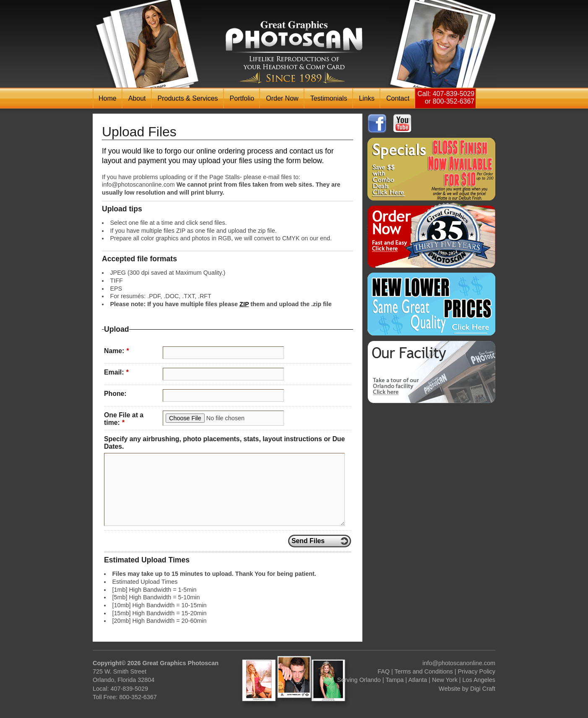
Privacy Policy (476, 671)
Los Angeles (479, 680)
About (137, 98)
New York (445, 680)
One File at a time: (124, 419)
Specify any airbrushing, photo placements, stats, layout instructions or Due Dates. (224, 443)
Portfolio (242, 98)
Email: (116, 372)
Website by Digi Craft (467, 689)
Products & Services (188, 98)
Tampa (394, 680)
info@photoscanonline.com (459, 663)
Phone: (115, 394)
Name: (116, 351)
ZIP (244, 304)
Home (108, 98)
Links (367, 98)
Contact (398, 98)
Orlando (370, 680)
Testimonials (329, 98)
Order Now (282, 98)
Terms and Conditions (424, 671)
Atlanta (418, 680)
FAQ (384, 671)
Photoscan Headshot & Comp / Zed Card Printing (294, 52)
